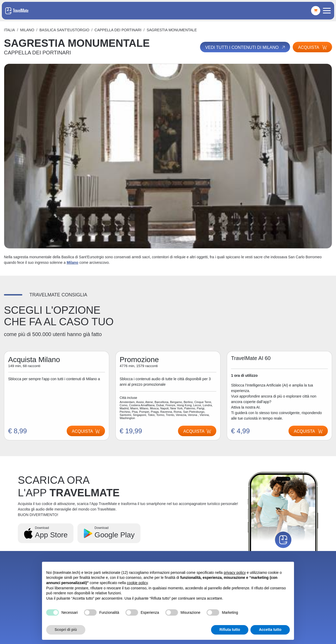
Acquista (312, 47)
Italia (9, 30)
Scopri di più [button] (66, 630)
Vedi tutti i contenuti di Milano (246, 47)
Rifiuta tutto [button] (230, 630)
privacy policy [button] (235, 573)
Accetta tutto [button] (270, 630)
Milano (27, 30)
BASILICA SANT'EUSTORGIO (64, 30)
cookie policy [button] (137, 583)
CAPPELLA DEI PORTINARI (118, 30)
